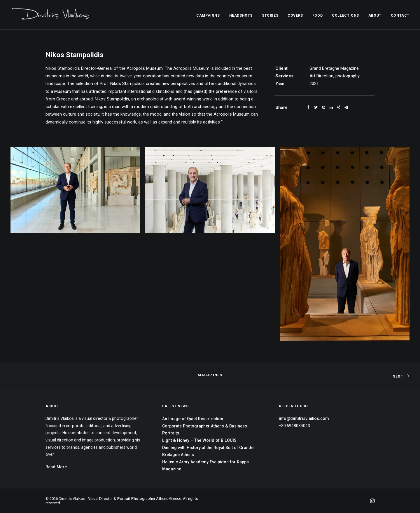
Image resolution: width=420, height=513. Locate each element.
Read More (56, 467)
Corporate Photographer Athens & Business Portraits (205, 430)
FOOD (317, 15)
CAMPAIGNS (208, 15)
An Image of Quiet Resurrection (193, 419)
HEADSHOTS (241, 15)
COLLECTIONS (345, 15)
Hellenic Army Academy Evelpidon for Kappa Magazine (205, 466)
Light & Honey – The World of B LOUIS (199, 440)
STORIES (270, 15)
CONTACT (400, 15)
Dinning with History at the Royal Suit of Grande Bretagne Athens (208, 451)
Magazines (210, 375)
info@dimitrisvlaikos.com (304, 418)
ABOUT (375, 15)
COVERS (295, 15)
